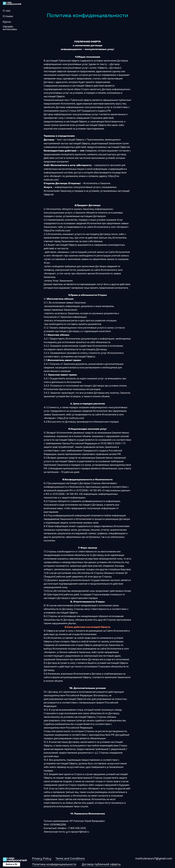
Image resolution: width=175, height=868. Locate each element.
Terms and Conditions (70, 859)
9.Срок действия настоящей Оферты (87, 627)
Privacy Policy (42, 859)
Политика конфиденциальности (54, 864)
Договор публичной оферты (101, 864)
